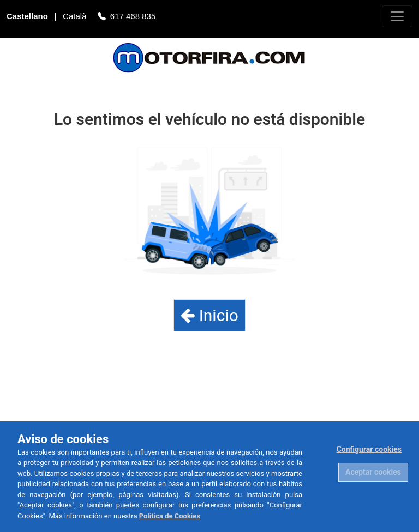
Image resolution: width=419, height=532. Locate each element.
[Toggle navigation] (397, 16)
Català (76, 17)
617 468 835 (133, 17)
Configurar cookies (369, 449)
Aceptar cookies (373, 472)
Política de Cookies (170, 516)
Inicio (209, 315)
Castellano (28, 17)
